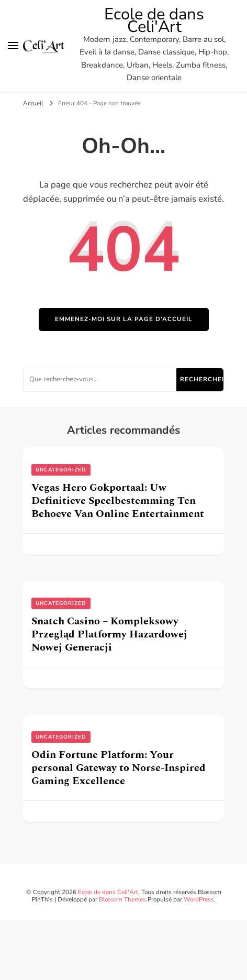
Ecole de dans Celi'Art (154, 20)
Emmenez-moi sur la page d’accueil (124, 319)
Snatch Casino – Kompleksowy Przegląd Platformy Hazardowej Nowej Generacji (109, 634)
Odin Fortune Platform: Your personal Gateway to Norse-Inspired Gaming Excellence (119, 768)
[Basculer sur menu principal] (13, 46)
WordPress (199, 899)
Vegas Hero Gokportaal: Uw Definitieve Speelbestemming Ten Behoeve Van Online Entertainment (118, 501)
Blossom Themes (122, 899)
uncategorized (61, 470)
